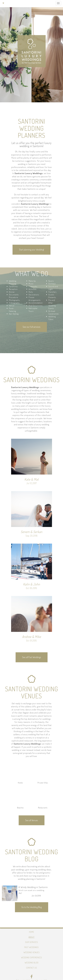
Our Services (32, 942)
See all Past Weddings (32, 657)
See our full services (32, 327)
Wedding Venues (32, 952)
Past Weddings (32, 947)
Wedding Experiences (32, 957)
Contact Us (32, 968)
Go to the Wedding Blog (32, 907)
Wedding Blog (32, 963)
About (32, 937)
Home (32, 932)
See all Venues (32, 820)
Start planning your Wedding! (32, 250)
